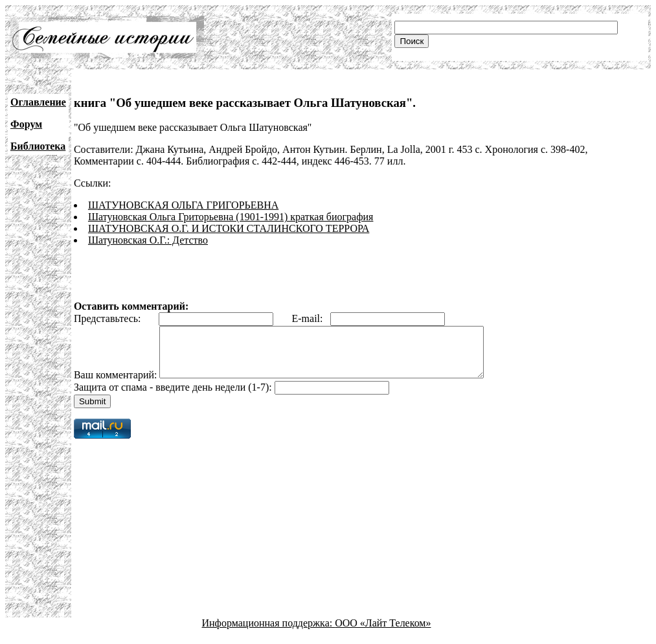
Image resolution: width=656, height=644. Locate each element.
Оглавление (38, 102)
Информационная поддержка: (269, 633)
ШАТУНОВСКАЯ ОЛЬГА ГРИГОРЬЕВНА (183, 205)
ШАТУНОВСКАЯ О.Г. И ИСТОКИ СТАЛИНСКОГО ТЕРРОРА (229, 228)
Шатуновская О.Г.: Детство (148, 240)
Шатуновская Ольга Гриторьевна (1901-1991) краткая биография (231, 217)
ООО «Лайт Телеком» (383, 633)
